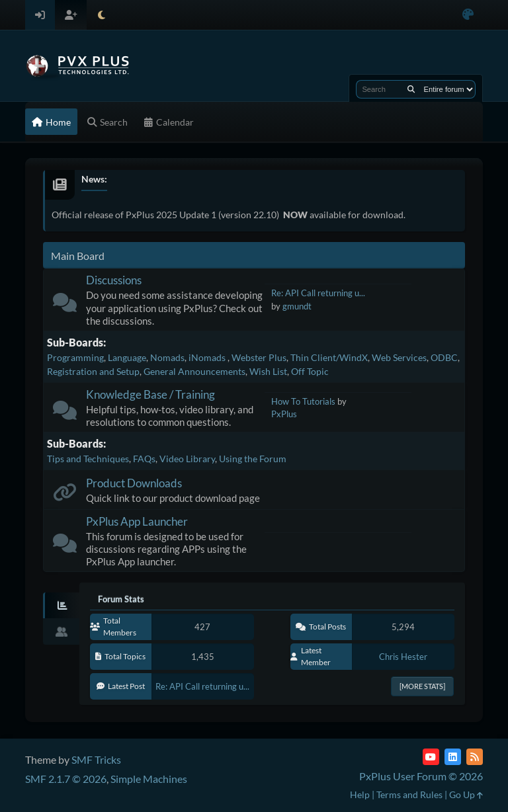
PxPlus (284, 414)
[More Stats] (422, 686)
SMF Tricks (96, 759)
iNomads (208, 357)
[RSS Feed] (475, 757)
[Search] (411, 89)
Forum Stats (121, 599)
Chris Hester (403, 657)
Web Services (399, 357)
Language (127, 357)
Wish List (268, 371)
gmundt (297, 306)
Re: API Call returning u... (318, 293)
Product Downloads (134, 483)
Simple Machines (149, 779)
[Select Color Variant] (468, 15)
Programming (75, 357)
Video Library (187, 459)
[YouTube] (431, 757)
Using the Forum (253, 459)
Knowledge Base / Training (150, 394)
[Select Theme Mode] (102, 15)
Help (360, 794)
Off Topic (310, 371)
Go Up (466, 794)
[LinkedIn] (453, 757)
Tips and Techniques (88, 459)
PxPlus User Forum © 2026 (421, 776)
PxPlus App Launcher (137, 521)
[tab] (61, 606)
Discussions (114, 280)
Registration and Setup (93, 371)
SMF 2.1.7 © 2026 (66, 779)
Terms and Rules (409, 794)
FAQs (144, 459)
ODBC (444, 357)
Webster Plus (259, 357)
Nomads (167, 357)
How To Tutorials (303, 401)
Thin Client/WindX (329, 357)
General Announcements (194, 371)
